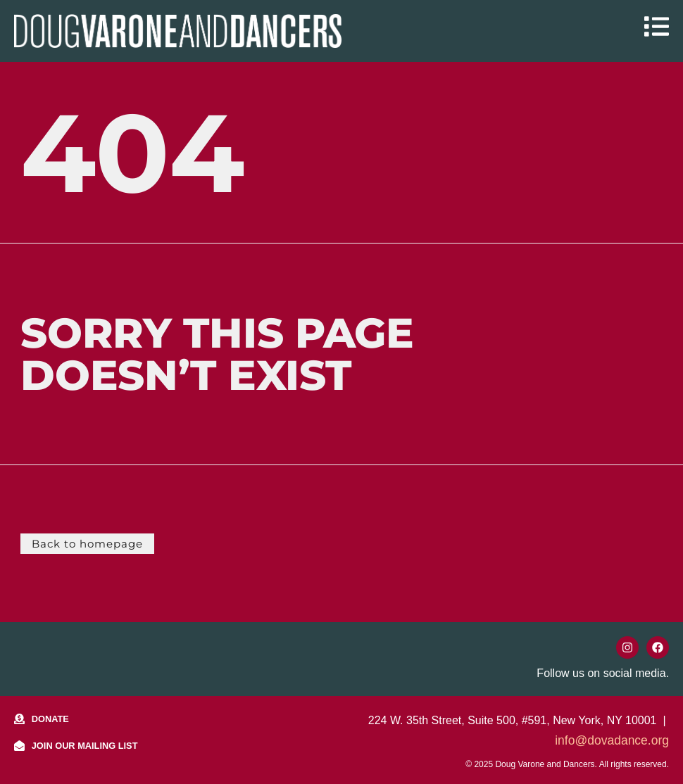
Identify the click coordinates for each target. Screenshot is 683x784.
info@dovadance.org (612, 740)
